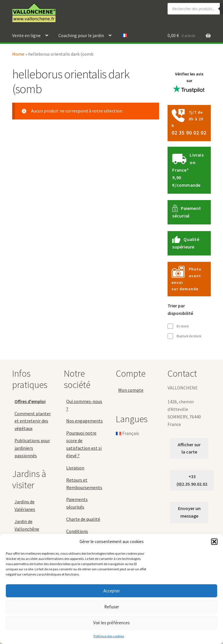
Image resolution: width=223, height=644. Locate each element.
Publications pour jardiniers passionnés (32, 448)
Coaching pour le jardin (81, 35)
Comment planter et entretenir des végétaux (33, 421)
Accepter (112, 591)
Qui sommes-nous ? (84, 405)
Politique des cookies (109, 636)
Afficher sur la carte (189, 448)
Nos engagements (84, 421)
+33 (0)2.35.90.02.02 (192, 480)
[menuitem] (124, 36)
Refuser (112, 607)
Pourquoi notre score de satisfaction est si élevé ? (84, 444)
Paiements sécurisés (77, 503)
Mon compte (131, 390)
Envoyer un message (189, 512)
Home (18, 54)
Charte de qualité (83, 519)
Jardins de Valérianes (25, 505)
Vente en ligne (26, 35)
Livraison (75, 468)
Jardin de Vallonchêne (27, 525)
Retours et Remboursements (84, 484)
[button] (214, 542)
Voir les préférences (111, 623)
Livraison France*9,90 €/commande (188, 170)
